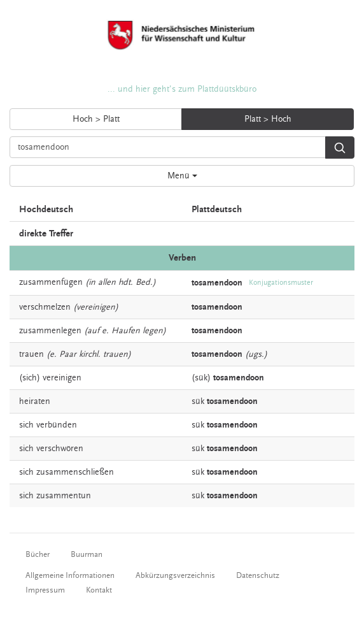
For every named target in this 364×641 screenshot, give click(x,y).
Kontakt (99, 590)
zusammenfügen (51, 282)
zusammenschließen (75, 472)
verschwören (60, 449)
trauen (31, 354)
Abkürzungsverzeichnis (175, 575)
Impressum (45, 590)
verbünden (57, 425)
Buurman (87, 554)
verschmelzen (45, 307)
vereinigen (62, 378)
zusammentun (64, 496)
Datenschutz (258, 575)
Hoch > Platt (96, 119)
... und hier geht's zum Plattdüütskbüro (182, 89)
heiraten (35, 401)
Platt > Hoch (268, 119)
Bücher (38, 554)
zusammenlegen (50, 331)
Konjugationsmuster (281, 283)
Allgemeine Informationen (70, 575)
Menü (182, 176)
